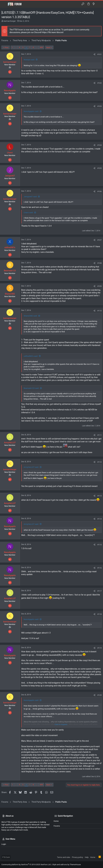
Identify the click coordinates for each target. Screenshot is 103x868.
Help (87, 857)
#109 (99, 286)
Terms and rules (64, 857)
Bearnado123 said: (31, 388)
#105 (99, 168)
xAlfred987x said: (31, 356)
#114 (99, 519)
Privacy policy (77, 857)
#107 (99, 240)
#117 (99, 591)
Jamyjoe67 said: (30, 197)
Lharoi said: (28, 213)
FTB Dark (6, 857)
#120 (99, 695)
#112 (99, 462)
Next (48, 48)
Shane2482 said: (30, 316)
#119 (99, 648)
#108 (99, 263)
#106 (99, 191)
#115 (99, 545)
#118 (99, 614)
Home (56, 821)
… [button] (16, 47)
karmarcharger (10, 21)
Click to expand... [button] (62, 724)
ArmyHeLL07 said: (31, 467)
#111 (99, 435)
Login (4, 844)
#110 (99, 311)
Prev (7, 48)
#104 (99, 145)
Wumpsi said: (29, 60)
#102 (99, 83)
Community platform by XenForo (26, 865)
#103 (99, 106)
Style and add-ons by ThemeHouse (67, 865)
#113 (99, 496)
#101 (99, 54)
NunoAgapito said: (31, 111)
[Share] (94, 54)
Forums (57, 826)
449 (41, 47)
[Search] (99, 4)
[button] (4, 4)
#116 (99, 568)
